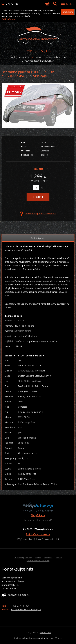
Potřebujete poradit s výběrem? (38, 214)
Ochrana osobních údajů (38, 561)
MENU (70, 4)
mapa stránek (46, 633)
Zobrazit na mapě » (16, 595)
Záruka (59, 558)
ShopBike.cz (38, 515)
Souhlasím (68, 12)
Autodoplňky (25, 57)
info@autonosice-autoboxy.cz (26, 609)
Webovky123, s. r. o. (54, 638)
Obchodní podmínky (23, 558)
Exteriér (38, 57)
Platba (38, 558)
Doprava (48, 558)
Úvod (12, 57)
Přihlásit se (32, 51)
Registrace (46, 51)
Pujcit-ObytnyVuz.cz (38, 534)
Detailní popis (38, 238)
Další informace (9, 19)
